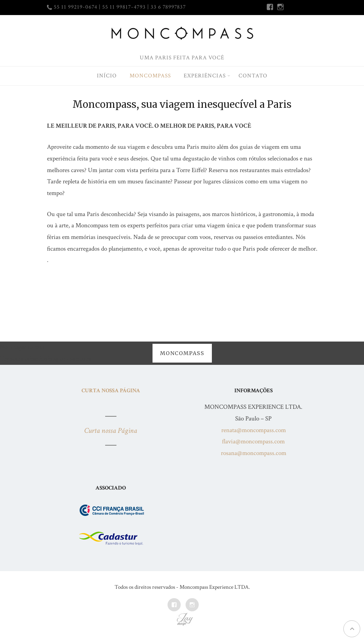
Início (107, 76)
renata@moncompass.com (254, 430)
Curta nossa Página (111, 391)
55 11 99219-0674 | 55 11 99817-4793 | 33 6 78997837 (120, 7)
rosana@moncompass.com (254, 453)
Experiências (205, 76)
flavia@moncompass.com (253, 441)
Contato (253, 76)
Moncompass (150, 76)
